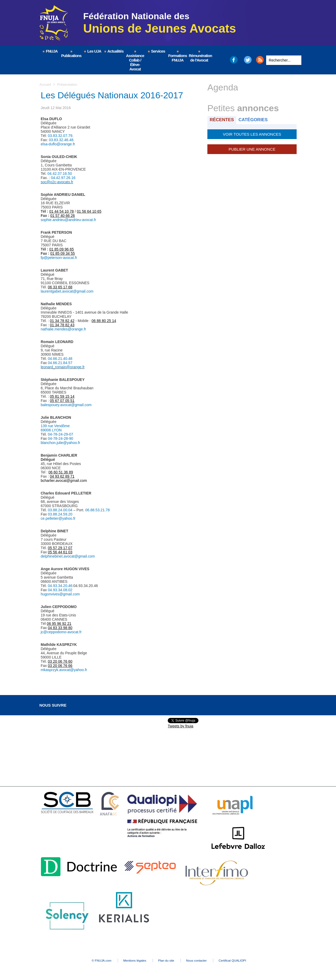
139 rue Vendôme (55, 426)
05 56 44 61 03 (60, 552)
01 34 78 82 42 (62, 321)
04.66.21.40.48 (60, 359)
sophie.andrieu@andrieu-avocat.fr (68, 220)
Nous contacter (201, 961)
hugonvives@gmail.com (60, 594)
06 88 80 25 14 (104, 321)
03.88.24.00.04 (60, 510)
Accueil (45, 84)
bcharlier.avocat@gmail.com (64, 481)
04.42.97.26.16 (63, 178)
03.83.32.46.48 (61, 140)
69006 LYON (51, 430)
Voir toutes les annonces (252, 134)
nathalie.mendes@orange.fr (63, 329)
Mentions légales (131, 961)
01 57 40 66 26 (63, 216)
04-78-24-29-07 (61, 434)
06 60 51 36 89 (61, 472)
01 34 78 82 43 (62, 325)
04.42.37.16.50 (60, 173)
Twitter (248, 60)
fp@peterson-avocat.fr (59, 258)
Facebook (233, 60)
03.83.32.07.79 (60, 136)
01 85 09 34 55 (63, 253)
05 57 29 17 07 (60, 548)
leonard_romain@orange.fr (63, 367)
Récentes (222, 120)
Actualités (114, 51)
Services (156, 51)
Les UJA (92, 51)
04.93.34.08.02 (60, 590)
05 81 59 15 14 (62, 396)
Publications (71, 54)
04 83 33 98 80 (60, 628)
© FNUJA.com (94, 961)
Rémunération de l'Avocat (199, 57)
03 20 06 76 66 (60, 666)
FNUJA (50, 51)
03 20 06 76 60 (60, 661)
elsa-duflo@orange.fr (58, 144)
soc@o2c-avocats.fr (57, 182)
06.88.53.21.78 (98, 510)
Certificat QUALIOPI (240, 961)
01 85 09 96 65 (62, 249)
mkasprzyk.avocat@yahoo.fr (64, 670)
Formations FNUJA (178, 57)
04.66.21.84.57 (60, 363)
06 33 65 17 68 (60, 287)
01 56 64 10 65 (89, 211)
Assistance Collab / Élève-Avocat (135, 61)
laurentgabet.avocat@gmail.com (67, 291)
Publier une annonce (252, 149)
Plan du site (167, 961)
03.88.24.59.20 (60, 514)
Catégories (254, 120)
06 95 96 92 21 (59, 624)
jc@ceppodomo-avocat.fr (61, 632)
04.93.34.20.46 (60, 586)
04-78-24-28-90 (61, 438)
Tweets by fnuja (180, 726)
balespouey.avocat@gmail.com (66, 405)
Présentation (68, 84)
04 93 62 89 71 (62, 476)
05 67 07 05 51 (62, 401)
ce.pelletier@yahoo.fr (58, 518)
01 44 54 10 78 (62, 211)
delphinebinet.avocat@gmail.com (68, 556)
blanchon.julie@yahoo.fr (60, 443)
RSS (260, 60)
